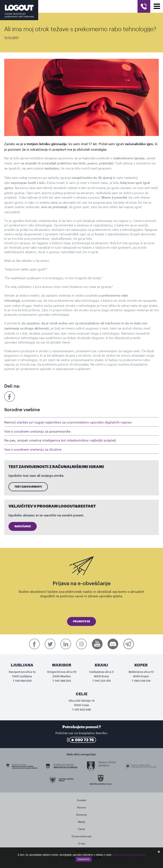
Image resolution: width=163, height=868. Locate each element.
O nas (82, 843)
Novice (81, 807)
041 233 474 (103, 681)
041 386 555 (63, 681)
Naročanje (23, 526)
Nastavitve (84, 859)
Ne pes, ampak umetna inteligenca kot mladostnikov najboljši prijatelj (60, 440)
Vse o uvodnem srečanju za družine (33, 449)
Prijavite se (81, 621)
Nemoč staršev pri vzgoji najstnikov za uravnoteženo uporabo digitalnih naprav (68, 422)
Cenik (81, 829)
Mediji (81, 821)
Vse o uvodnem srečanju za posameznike (37, 431)
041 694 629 (23, 681)
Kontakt (82, 800)
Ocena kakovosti (81, 836)
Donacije (81, 814)
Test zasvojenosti (28, 487)
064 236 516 (142, 681)
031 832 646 (83, 710)
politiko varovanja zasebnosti (128, 855)
